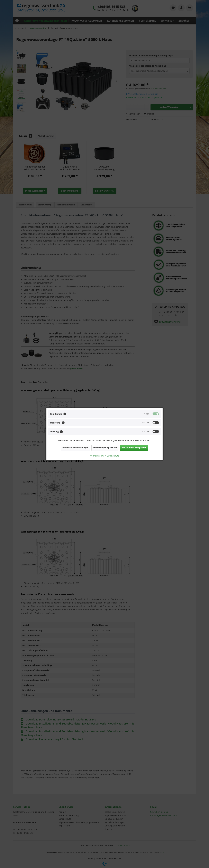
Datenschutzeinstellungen (75, 448)
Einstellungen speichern (105, 448)
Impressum (97, 456)
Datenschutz (112, 456)
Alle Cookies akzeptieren (134, 448)
